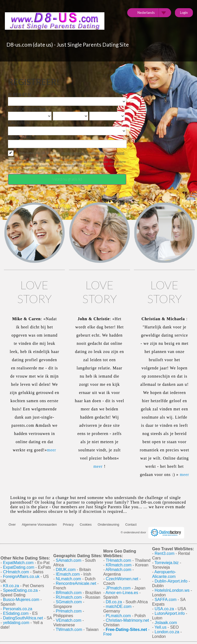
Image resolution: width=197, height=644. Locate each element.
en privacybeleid (112, 153)
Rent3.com (165, 553)
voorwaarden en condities (80, 153)
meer (52, 450)
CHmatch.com (17, 572)
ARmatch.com (118, 570)
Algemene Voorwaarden (39, 524)
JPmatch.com (118, 588)
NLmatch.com (68, 579)
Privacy (68, 524)
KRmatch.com (119, 565)
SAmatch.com (68, 560)
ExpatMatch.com (18, 563)
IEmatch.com (68, 574)
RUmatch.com (69, 597)
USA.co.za (164, 609)
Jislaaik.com (166, 623)
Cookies (86, 524)
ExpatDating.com (19, 567)
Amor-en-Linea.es (122, 593)
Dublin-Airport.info (171, 581)
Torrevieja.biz (166, 563)
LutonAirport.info (170, 613)
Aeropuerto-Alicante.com (164, 574)
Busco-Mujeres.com (21, 600)
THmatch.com (119, 560)
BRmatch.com (68, 593)
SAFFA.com (166, 600)
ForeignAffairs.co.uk (22, 577)
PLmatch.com (119, 616)
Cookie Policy (18, 158)
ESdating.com (16, 613)
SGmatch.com (69, 602)
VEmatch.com (69, 620)
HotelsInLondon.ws (172, 590)
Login (184, 13)
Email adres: (22, 137)
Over (12, 524)
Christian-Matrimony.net (127, 620)
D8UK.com (66, 570)
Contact (131, 524)
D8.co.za (114, 602)
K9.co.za (12, 586)
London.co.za (167, 632)
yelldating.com (16, 623)
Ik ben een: (20, 95)
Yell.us (160, 627)
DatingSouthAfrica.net (23, 618)
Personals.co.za (18, 609)
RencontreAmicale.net (76, 583)
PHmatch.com (69, 611)
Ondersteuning (109, 524)
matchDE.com (119, 606)
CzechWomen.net (122, 579)
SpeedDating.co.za (20, 590)
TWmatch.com (69, 630)
